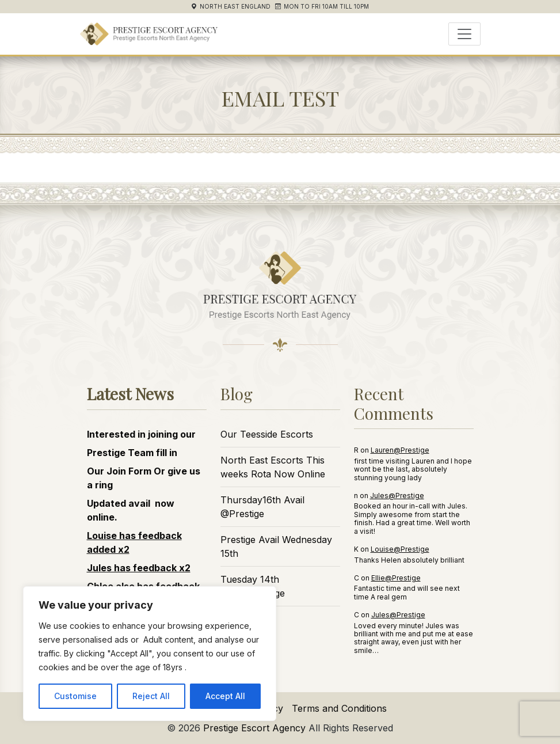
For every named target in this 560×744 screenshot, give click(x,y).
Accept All (225, 696)
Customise (75, 696)
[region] (150, 654)
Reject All (151, 696)
